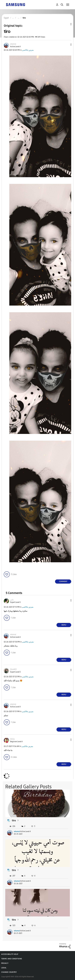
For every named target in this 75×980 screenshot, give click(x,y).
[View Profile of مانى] (12, 600)
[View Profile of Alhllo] (12, 739)
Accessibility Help (10, 954)
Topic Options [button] (67, 24)
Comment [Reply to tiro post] (63, 581)
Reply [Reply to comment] (64, 625)
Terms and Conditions (12, 959)
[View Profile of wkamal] (13, 44)
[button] (67, 45)
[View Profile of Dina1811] (13, 669)
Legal (4, 968)
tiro (14, 820)
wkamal (17, 831)
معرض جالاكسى (28, 50)
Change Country (9, 972)
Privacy (5, 963)
